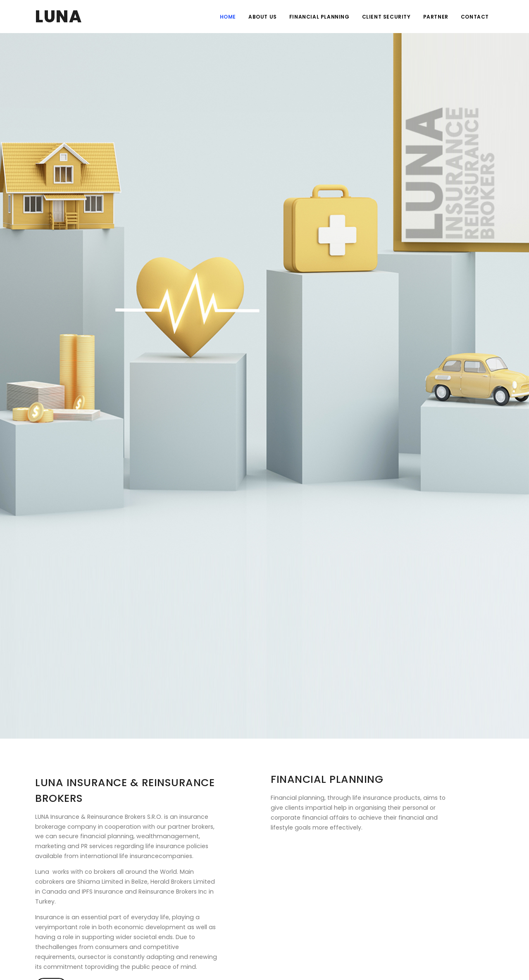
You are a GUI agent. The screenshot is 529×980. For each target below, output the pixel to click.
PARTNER (436, 17)
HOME (228, 17)
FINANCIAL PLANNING (319, 17)
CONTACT (475, 17)
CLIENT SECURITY (386, 17)
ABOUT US (263, 17)
